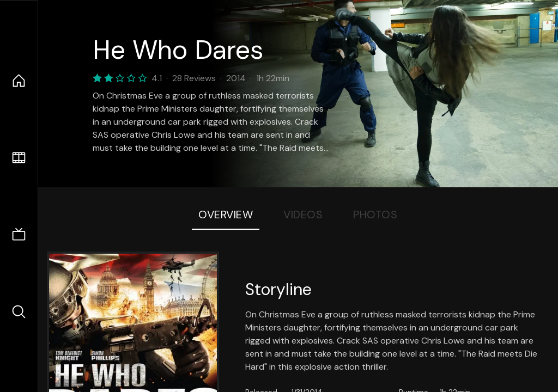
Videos (303, 215)
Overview (226, 215)
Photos (375, 215)
